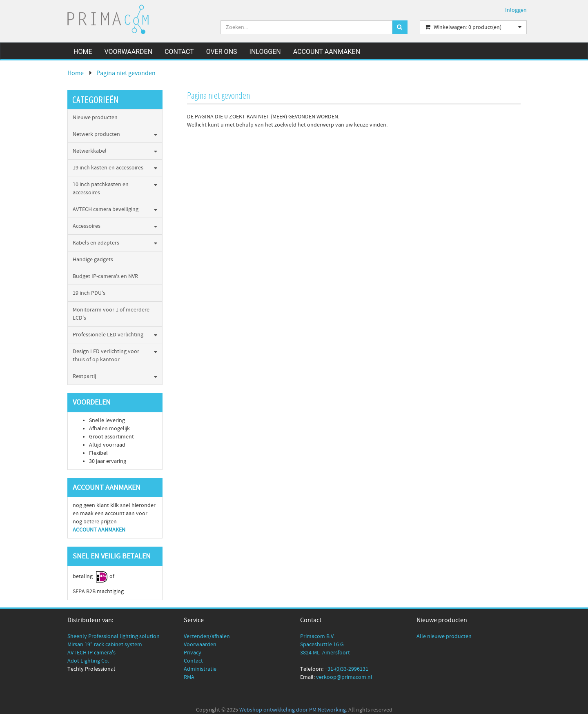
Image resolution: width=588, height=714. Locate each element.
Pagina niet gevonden (126, 73)
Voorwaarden (128, 52)
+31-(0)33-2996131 (346, 669)
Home (83, 52)
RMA (189, 677)
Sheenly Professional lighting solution (114, 636)
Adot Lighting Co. (88, 661)
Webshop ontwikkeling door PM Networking (293, 710)
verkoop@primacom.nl (344, 677)
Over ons (222, 52)
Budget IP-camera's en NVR (105, 276)
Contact (179, 52)
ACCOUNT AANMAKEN (100, 530)
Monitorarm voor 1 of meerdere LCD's (111, 314)
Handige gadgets (93, 260)
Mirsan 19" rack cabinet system (105, 645)
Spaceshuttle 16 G (322, 645)
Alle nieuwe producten (444, 636)
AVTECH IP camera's (91, 653)
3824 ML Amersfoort (325, 653)
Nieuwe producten (95, 118)
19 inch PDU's (89, 293)
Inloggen (516, 10)
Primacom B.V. (317, 636)
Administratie (200, 669)
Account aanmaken (327, 52)
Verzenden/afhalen (207, 636)
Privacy (193, 653)
